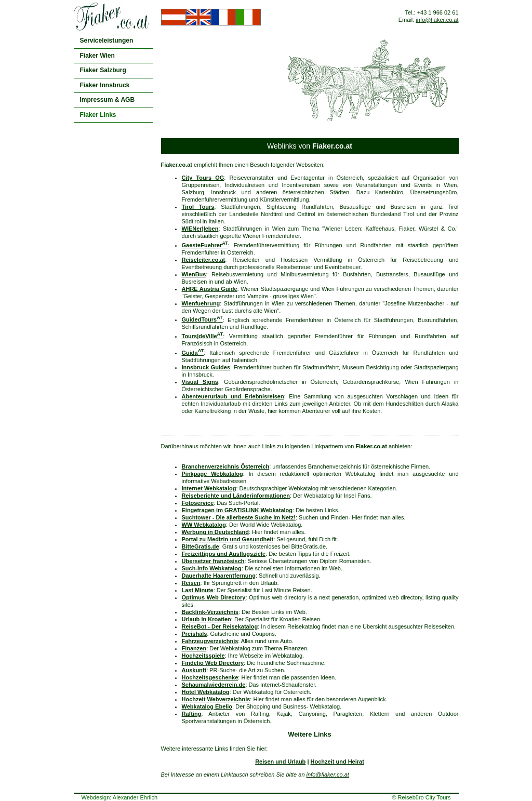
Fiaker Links (98, 115)
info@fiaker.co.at (437, 20)
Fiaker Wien (97, 56)
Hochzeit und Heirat (337, 762)
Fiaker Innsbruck (105, 85)
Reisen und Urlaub (280, 762)
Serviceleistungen (107, 41)
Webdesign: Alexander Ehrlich (120, 797)
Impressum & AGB (108, 100)
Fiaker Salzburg (103, 70)
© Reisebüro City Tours (421, 797)
